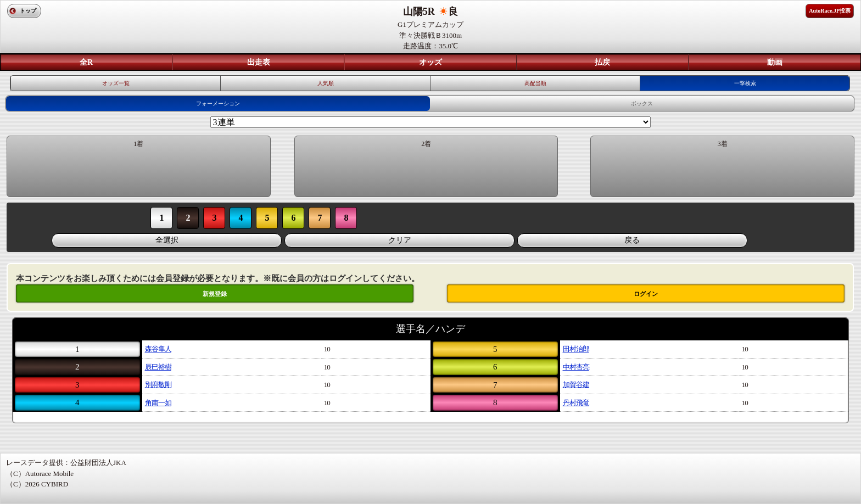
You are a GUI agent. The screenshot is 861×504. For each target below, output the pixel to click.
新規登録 (215, 294)
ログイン (646, 294)
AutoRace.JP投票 (830, 11)
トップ (28, 11)
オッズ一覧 (116, 83)
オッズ (431, 62)
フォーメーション (218, 103)
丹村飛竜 (576, 403)
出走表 (259, 62)
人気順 (326, 83)
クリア (400, 240)
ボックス (642, 103)
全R (86, 62)
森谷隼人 (158, 349)
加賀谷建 (576, 385)
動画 (775, 62)
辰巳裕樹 (158, 367)
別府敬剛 (158, 385)
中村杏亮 (576, 367)
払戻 (602, 62)
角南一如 (158, 403)
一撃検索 (745, 83)
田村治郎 (576, 349)
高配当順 (535, 83)
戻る (632, 240)
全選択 (167, 240)
